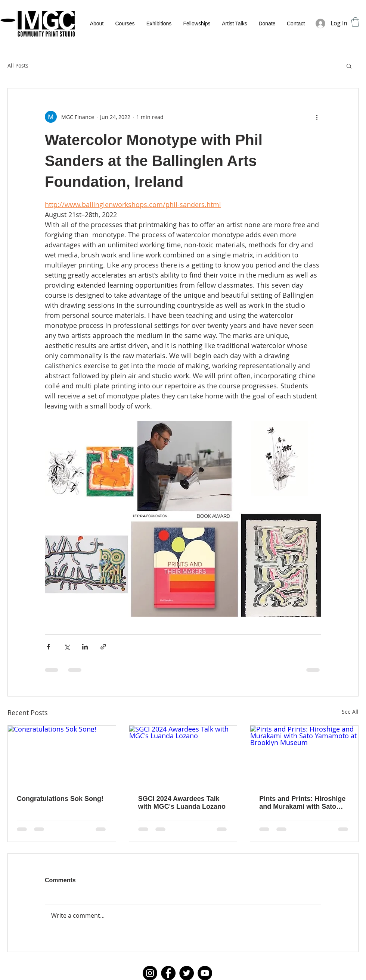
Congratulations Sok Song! (60, 799)
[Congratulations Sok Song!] (62, 756)
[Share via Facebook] (48, 647)
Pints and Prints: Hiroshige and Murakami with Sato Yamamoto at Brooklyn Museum (302, 803)
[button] (355, 22)
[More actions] (317, 117)
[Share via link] (103, 647)
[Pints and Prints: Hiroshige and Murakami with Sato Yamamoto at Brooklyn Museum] (304, 756)
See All (350, 712)
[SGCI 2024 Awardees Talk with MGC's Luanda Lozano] (183, 756)
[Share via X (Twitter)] (67, 647)
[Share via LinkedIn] (85, 647)
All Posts (18, 65)
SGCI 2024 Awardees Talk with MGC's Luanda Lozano (182, 803)
